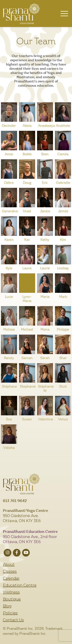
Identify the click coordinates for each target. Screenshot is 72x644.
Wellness (11, 592)
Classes (10, 571)
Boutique (12, 599)
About (9, 564)
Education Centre (20, 585)
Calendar (11, 578)
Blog (7, 606)
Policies (10, 613)
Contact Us (13, 620)
